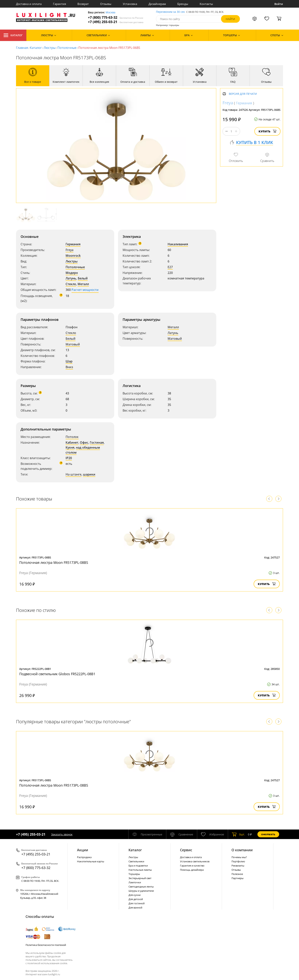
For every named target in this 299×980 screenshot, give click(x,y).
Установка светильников (195, 861)
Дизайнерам (157, 4)
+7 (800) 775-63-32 (116, 17)
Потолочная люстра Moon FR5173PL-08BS (54, 562)
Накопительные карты (91, 861)
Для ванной (135, 908)
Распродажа (84, 857)
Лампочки (135, 882)
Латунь (71, 278)
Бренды (183, 4)
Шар (69, 361)
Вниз (69, 367)
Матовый (73, 344)
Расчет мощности (85, 290)
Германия (73, 244)
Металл (83, 284)
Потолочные (67, 48)
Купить (267, 131)
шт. (238, 834)
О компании (242, 850)
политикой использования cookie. (47, 963)
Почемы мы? (239, 857)
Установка (130, 4)
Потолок (72, 437)
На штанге (74, 474)
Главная (22, 48)
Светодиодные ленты (141, 887)
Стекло (71, 284)
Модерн (72, 273)
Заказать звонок (62, 834)
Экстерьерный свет (140, 878)
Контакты (206, 4)
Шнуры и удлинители (141, 891)
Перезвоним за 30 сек (170, 12)
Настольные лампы (140, 870)
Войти (279, 4)
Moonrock (73, 256)
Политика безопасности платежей (46, 945)
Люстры (50, 48)
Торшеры (134, 874)
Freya (70, 250)
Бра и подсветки (138, 866)
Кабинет (72, 443)
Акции (83, 850)
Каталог (13, 35)
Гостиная (97, 443)
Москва (111, 12)
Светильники (136, 861)
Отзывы (106, 4)
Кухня (70, 447)
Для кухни (135, 895)
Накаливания (178, 244)
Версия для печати (243, 94)
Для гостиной (137, 903)
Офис (84, 443)
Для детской (136, 899)
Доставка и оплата (29, 4)
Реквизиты (238, 866)
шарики (89, 474)
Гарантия (59, 4)
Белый (83, 278)
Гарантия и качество (192, 866)
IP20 (69, 458)
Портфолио (238, 861)
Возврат (83, 4)
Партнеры (238, 878)
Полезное (237, 874)
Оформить (268, 834)
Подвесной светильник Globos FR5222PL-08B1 (57, 674)
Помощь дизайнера (192, 870)
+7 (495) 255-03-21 (116, 22)
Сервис (186, 850)
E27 (170, 267)
